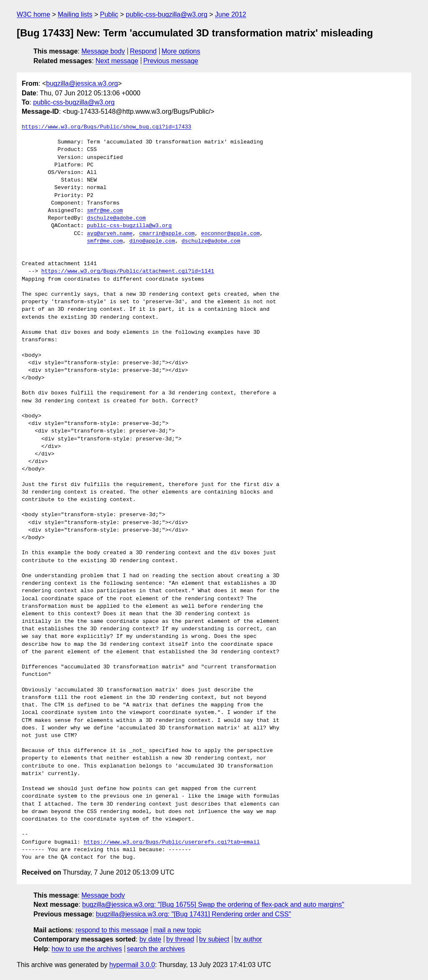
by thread (180, 939)
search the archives (156, 949)
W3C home (33, 14)
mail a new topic (177, 930)
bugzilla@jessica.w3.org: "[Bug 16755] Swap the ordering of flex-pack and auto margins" (213, 905)
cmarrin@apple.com (167, 234)
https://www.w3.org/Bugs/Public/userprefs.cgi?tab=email (172, 842)
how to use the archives (87, 949)
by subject (214, 939)
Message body (103, 51)
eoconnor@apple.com (230, 234)
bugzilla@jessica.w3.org (82, 83)
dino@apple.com (152, 241)
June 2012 (231, 14)
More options (181, 51)
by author (248, 939)
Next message (117, 61)
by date (150, 939)
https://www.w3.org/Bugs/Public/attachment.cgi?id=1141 (128, 271)
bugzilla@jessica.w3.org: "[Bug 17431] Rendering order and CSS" (193, 914)
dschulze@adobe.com (116, 218)
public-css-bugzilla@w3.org (167, 14)
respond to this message (112, 930)
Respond (143, 51)
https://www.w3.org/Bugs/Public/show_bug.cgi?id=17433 (107, 127)
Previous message (171, 61)
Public (109, 14)
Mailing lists (75, 14)
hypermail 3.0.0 (132, 965)
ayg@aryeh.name (110, 234)
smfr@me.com (105, 211)
